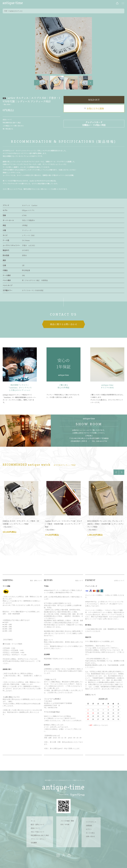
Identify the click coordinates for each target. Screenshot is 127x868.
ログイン (89, 829)
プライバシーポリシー (38, 839)
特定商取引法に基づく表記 (12, 123)
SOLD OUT (94, 100)
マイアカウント (91, 822)
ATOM (67, 824)
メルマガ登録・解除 (67, 821)
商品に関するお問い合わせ (64, 324)
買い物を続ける (8, 129)
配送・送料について (38, 824)
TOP (6, 11)
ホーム (33, 821)
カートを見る (90, 833)
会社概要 (34, 843)
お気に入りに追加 (94, 108)
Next (90, 83)
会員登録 (89, 826)
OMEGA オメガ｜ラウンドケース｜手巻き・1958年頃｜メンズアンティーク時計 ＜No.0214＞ (21, 524)
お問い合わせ (90, 836)
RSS (62, 824)
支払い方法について (38, 832)
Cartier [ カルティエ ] (16, 11)
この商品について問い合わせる (13, 126)
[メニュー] (123, 3)
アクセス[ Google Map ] (52, 712)
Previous (37, 83)
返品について (7, 120)
